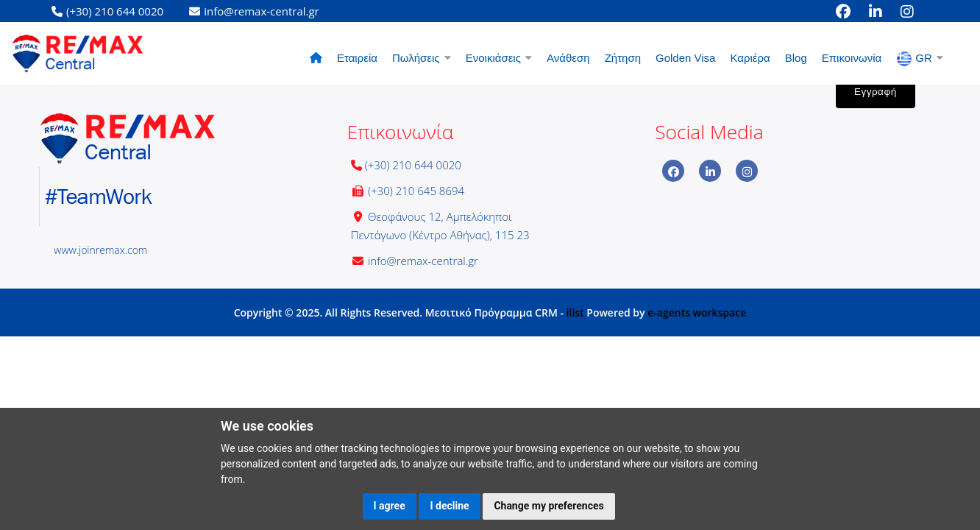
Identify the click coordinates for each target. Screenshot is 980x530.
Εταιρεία (357, 58)
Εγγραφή (876, 92)
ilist (575, 312)
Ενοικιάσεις (499, 58)
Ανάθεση (568, 58)
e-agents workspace (697, 312)
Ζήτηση (623, 58)
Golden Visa (685, 58)
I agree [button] (390, 506)
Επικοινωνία (852, 58)
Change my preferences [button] (548, 506)
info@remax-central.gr (423, 261)
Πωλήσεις (422, 58)
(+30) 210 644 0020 (413, 165)
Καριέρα (750, 58)
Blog (796, 58)
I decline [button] (449, 506)
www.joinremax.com (100, 250)
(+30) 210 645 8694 (416, 191)
